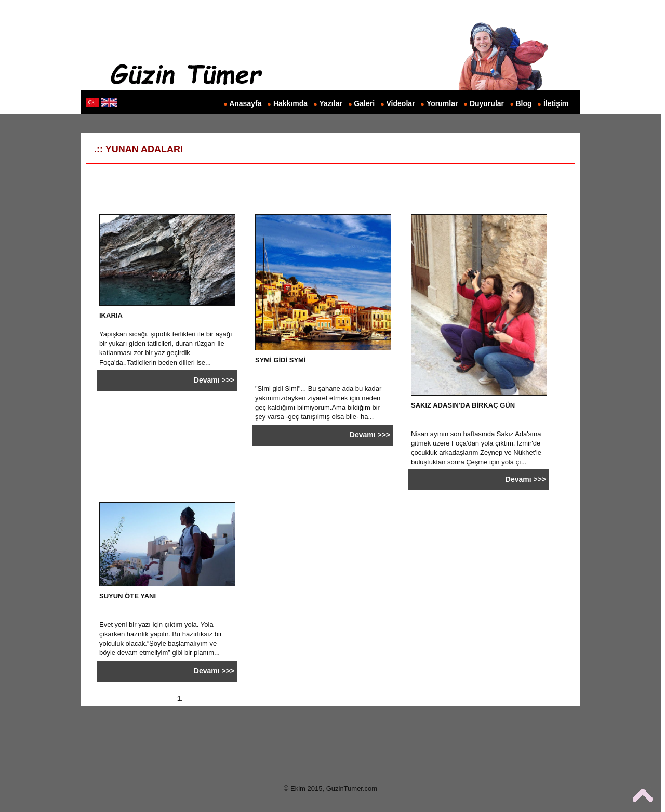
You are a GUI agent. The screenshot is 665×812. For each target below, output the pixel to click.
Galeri (364, 103)
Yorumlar (442, 103)
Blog (524, 103)
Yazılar (331, 103)
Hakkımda (290, 103)
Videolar (401, 103)
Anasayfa (245, 103)
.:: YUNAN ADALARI (135, 149)
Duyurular (487, 103)
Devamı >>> (214, 380)
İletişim (556, 103)
